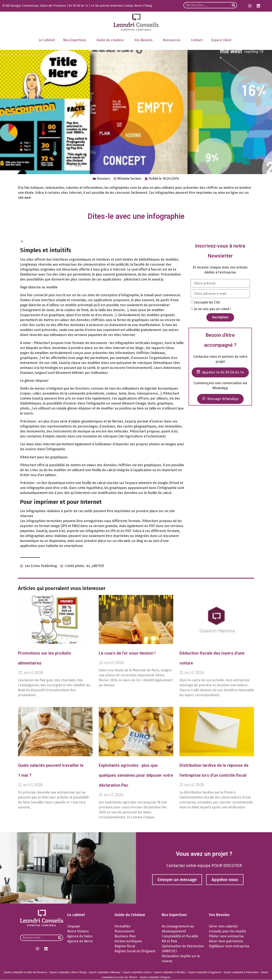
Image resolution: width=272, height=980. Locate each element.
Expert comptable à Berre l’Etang (68, 972)
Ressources (173, 40)
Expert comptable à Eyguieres (205, 972)
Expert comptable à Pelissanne (241, 972)
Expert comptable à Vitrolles (170, 972)
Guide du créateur (111, 40)
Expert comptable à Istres (137, 972)
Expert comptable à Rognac (155, 977)
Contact (197, 40)
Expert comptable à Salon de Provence (26, 972)
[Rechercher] (233, 5)
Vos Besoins (144, 40)
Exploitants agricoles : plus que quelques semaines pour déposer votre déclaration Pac (136, 775)
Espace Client (222, 40)
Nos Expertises (76, 40)
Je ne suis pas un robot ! (212, 309)
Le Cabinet (47, 40)
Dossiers (104, 179)
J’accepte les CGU (207, 302)
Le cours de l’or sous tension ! (127, 653)
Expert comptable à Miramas (105, 972)
